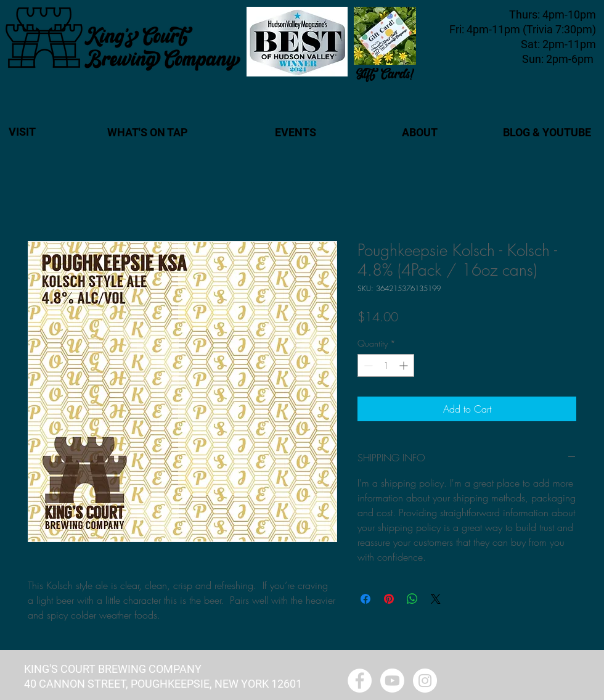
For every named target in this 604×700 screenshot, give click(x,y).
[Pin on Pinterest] (389, 599)
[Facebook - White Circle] (360, 681)
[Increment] (405, 365)
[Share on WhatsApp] (412, 599)
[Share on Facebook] (365, 599)
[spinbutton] (386, 365)
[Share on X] (436, 599)
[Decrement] (367, 365)
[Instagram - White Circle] (425, 681)
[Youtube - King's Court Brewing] (392, 681)
